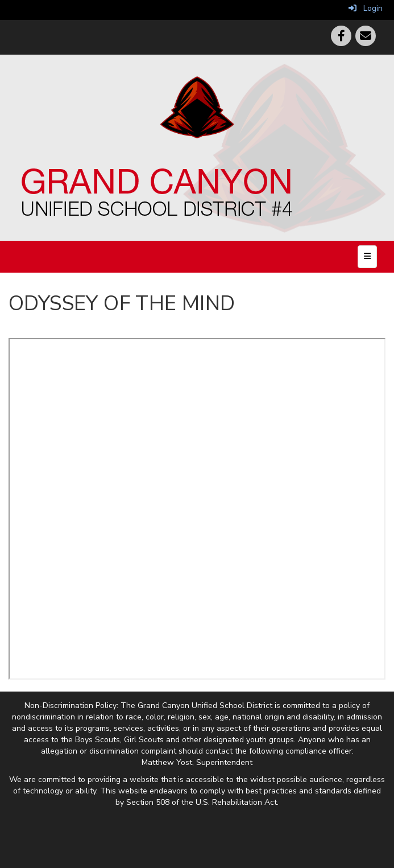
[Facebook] (341, 36)
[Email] (366, 36)
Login (366, 8)
